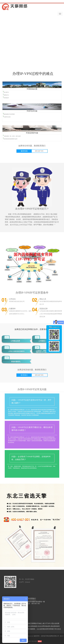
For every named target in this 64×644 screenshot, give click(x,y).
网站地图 (34, 641)
